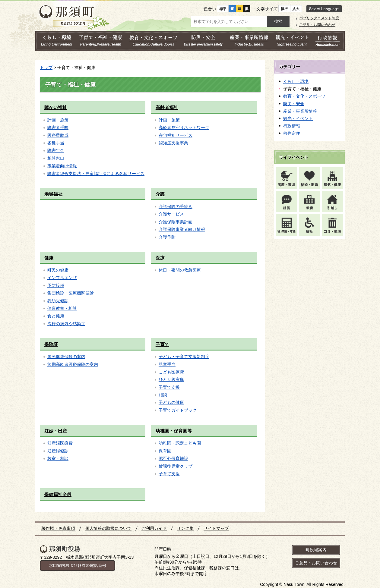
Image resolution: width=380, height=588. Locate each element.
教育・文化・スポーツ (304, 96)
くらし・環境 (296, 81)
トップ (46, 68)
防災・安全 (294, 104)
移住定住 (292, 133)
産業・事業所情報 (300, 111)
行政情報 (292, 126)
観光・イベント (298, 118)
